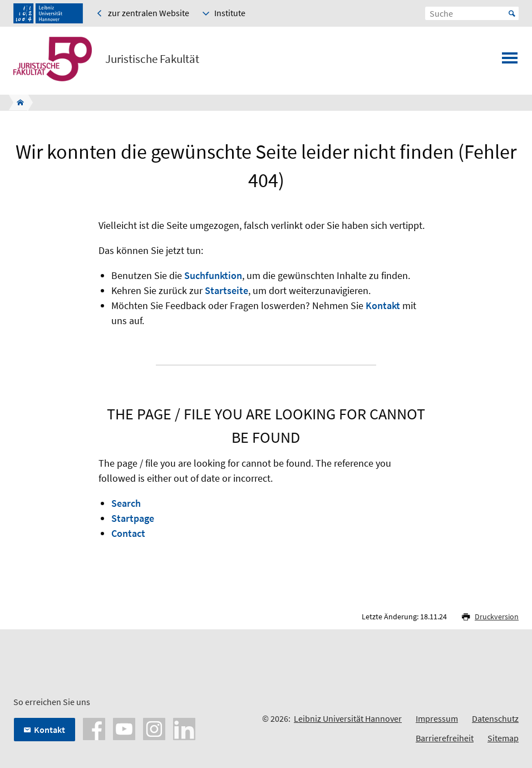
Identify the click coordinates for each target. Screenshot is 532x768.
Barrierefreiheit (445, 738)
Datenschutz (495, 718)
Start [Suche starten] (512, 13)
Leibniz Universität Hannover (348, 718)
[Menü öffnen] (510, 61)
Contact (128, 533)
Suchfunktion (213, 275)
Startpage (133, 518)
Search (126, 503)
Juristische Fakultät (152, 59)
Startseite (226, 290)
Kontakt (383, 305)
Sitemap (503, 738)
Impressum (437, 718)
